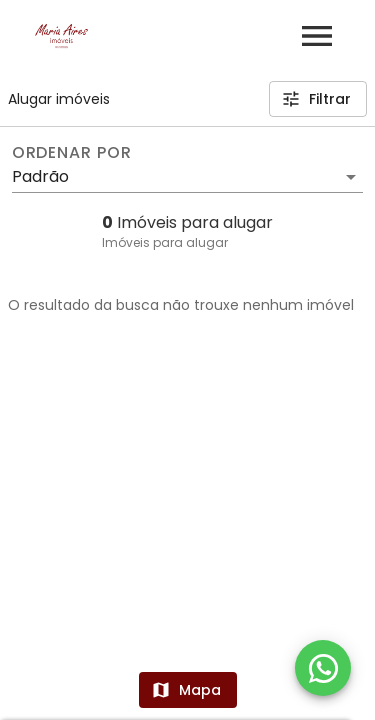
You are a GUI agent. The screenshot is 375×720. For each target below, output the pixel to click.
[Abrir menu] (317, 36)
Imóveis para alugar (165, 242)
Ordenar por (72, 153)
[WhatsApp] (323, 668)
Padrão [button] (40, 176)
